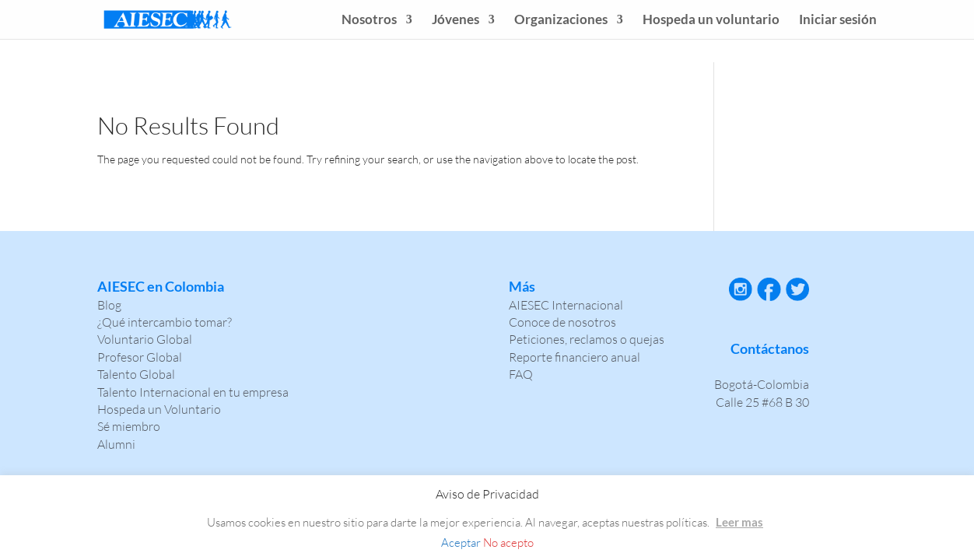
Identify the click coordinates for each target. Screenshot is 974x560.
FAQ (521, 374)
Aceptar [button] (461, 542)
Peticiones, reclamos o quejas (587, 339)
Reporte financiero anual (575, 357)
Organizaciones (561, 21)
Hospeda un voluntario (711, 21)
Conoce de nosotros (562, 322)
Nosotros (369, 21)
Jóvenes (455, 21)
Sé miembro (129, 426)
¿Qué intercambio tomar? (165, 322)
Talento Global (136, 374)
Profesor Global (140, 357)
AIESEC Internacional (566, 305)
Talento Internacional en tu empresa (193, 392)
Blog (109, 305)
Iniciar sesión (838, 21)
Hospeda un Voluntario (159, 409)
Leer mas (739, 522)
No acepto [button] (508, 542)
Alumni (116, 444)
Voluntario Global (145, 339)
